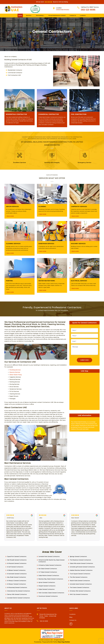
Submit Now (84, 360)
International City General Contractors (19, 591)
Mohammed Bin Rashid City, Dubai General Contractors (51, 561)
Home (20, 15)
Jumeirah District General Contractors (18, 598)
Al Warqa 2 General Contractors (17, 581)
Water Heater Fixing (16, 375)
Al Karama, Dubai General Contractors (50, 565)
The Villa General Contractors (79, 577)
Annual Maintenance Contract (57, 15)
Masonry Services (15, 372)
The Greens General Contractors (79, 588)
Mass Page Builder (64, 642)
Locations (83, 15)
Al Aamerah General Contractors (17, 574)
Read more (10, 216)
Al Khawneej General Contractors (17, 588)
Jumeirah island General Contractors (81, 584)
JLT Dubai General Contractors (48, 572)
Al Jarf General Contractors (15, 567)
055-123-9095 (88, 10)
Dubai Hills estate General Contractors (81, 563)
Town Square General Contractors (80, 574)
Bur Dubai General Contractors (48, 569)
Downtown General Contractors (48, 596)
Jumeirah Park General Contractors (49, 557)
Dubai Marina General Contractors (49, 576)
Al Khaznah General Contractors (17, 563)
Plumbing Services (15, 370)
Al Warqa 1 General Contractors (16, 584)
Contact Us (73, 15)
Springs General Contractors (78, 557)
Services (29, 15)
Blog (71, 617)
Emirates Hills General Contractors (80, 591)
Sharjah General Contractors (47, 586)
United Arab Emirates (63, 10)
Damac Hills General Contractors (17, 594)
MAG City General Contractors (79, 594)
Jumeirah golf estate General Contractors (82, 567)
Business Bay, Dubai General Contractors (51, 579)
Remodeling (40, 15)
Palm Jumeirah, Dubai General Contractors (51, 593)
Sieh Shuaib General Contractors (17, 560)
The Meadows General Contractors (80, 560)
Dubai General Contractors (47, 589)
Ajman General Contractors (47, 582)
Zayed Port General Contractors (17, 557)
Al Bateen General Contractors (16, 570)
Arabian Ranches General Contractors (81, 570)
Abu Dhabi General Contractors (17, 577)
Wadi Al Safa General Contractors (80, 581)
